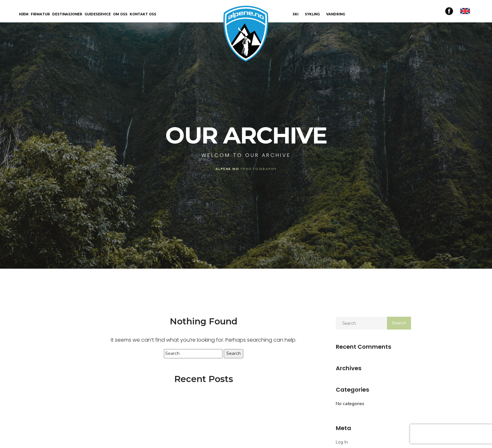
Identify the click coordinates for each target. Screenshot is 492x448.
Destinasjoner (67, 15)
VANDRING (336, 14)
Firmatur (40, 15)
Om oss (120, 15)
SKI (295, 14)
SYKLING (312, 14)
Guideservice (98, 15)
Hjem (24, 15)
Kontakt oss (143, 15)
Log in (342, 442)
